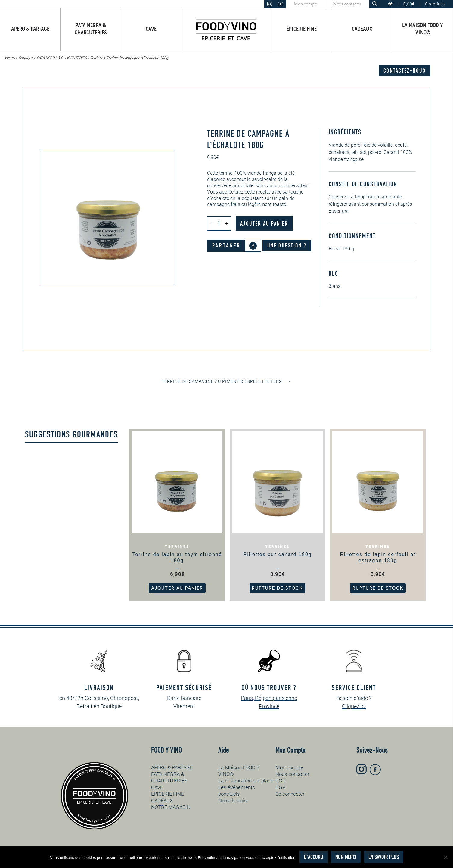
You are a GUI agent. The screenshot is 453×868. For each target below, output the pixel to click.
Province (269, 706)
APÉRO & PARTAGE (30, 29)
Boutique (26, 58)
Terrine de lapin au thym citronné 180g (177, 557)
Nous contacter (347, 4)
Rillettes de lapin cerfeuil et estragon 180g (378, 557)
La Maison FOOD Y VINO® (423, 29)
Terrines (97, 58)
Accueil (9, 58)
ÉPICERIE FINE (302, 29)
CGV (280, 787)
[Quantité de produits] (219, 224)
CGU (281, 781)
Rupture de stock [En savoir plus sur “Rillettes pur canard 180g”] (277, 588)
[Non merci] (445, 857)
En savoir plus (384, 857)
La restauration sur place (246, 781)
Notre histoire (233, 800)
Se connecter (290, 794)
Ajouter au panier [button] (177, 588)
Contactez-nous (405, 71)
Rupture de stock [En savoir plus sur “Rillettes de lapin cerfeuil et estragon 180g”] (378, 588)
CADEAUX (362, 29)
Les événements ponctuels (237, 790)
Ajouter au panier (264, 224)
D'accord (314, 857)
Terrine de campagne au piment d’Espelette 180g (226, 381)
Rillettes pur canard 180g (278, 554)
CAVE (151, 29)
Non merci (346, 857)
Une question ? (287, 246)
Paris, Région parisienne (269, 698)
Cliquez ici (354, 706)
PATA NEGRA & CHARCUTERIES (91, 29)
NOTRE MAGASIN (171, 807)
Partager (226, 246)
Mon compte (306, 4)
